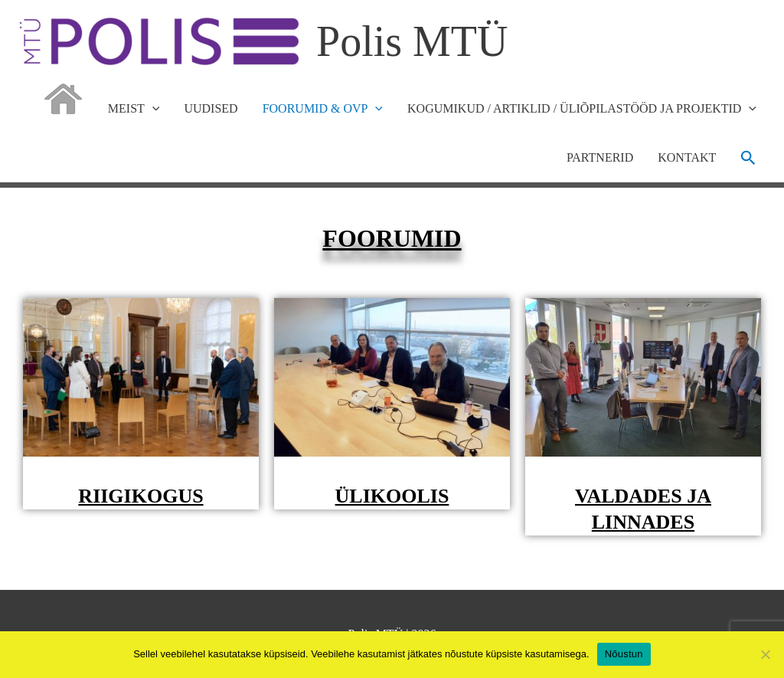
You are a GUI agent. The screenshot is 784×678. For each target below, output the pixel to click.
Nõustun (624, 654)
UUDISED (211, 108)
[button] (748, 158)
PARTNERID (600, 157)
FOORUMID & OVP (323, 109)
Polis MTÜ (412, 41)
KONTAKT (687, 157)
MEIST (134, 109)
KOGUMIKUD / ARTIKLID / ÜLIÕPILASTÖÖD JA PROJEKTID (582, 109)
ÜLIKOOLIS (392, 496)
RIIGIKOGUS (140, 496)
